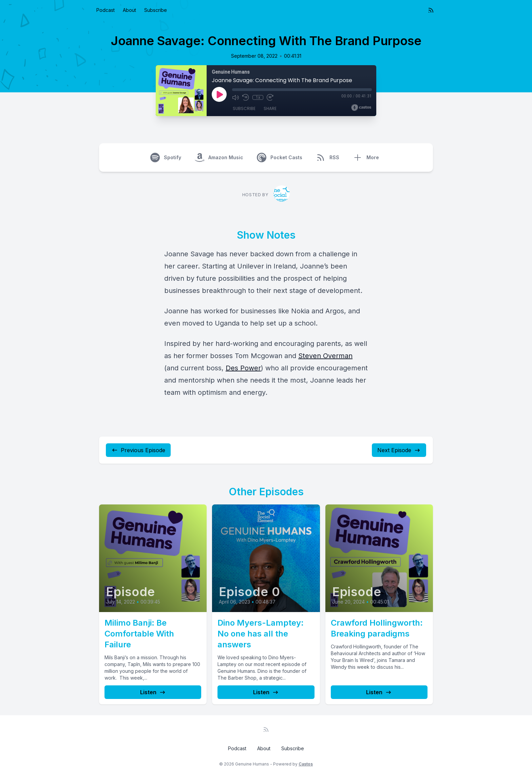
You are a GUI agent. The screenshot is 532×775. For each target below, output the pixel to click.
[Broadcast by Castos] (361, 108)
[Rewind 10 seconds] (246, 97)
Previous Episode (138, 450)
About (129, 10)
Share (270, 108)
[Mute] (235, 97)
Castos (306, 764)
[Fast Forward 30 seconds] (270, 97)
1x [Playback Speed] (258, 97)
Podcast (106, 10)
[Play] (219, 94)
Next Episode (399, 450)
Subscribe (156, 10)
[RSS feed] (431, 10)
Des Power (243, 368)
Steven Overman (325, 356)
